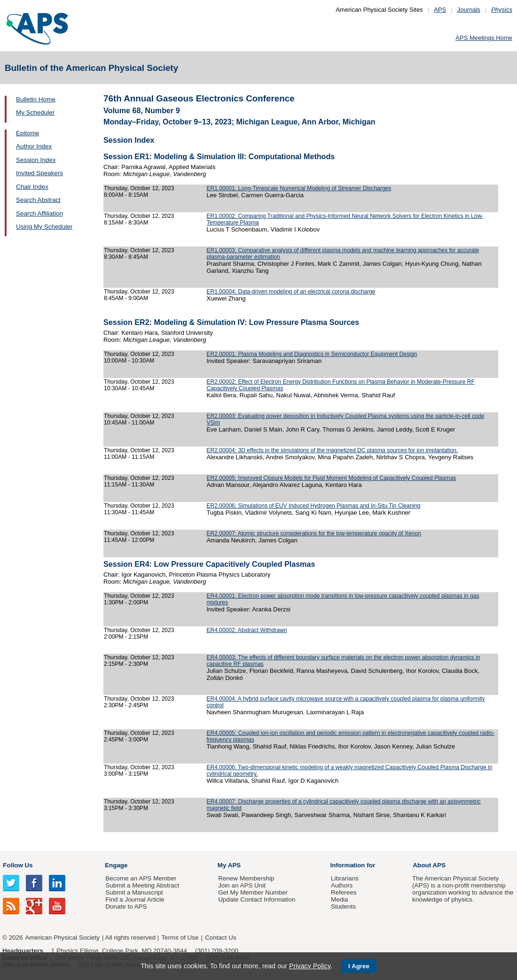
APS (440, 10)
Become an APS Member (141, 878)
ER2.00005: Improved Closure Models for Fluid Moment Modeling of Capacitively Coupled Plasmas (331, 478)
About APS (429, 865)
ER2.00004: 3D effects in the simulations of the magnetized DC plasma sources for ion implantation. (332, 450)
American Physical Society (63, 938)
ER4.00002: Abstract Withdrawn (247, 630)
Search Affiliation (39, 213)
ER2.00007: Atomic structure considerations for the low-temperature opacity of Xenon (314, 533)
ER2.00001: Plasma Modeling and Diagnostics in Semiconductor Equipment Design (312, 354)
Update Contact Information (257, 899)
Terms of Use (180, 938)
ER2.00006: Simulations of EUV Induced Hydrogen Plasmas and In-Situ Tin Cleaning (313, 506)
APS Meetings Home (484, 38)
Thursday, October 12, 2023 (139, 188)
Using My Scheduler (44, 227)
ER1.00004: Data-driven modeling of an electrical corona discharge (291, 292)
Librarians (345, 878)
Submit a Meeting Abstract (142, 885)
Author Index (34, 146)
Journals (469, 10)
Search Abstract (38, 200)
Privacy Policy (310, 966)
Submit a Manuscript (134, 892)
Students (343, 907)
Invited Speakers (39, 173)
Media (340, 899)
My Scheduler (35, 112)
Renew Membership (246, 878)
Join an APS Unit (242, 885)
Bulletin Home (36, 99)
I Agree (359, 966)
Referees (344, 892)
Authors (342, 885)
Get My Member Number (253, 892)
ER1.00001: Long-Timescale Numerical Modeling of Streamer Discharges (299, 188)
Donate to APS (126, 907)
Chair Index (32, 187)
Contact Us (220, 938)
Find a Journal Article (135, 899)
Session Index (36, 160)
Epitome (27, 133)
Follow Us (18, 865)
